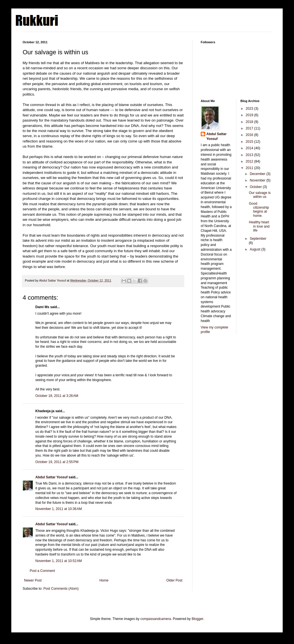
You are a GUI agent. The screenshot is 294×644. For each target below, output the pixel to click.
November (258, 180)
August (255, 249)
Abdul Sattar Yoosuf (51, 477)
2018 (250, 122)
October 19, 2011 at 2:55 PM (57, 462)
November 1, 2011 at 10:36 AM (59, 509)
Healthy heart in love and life (259, 226)
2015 (250, 142)
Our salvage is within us (260, 195)
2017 (250, 128)
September (258, 239)
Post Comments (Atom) (61, 589)
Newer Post (33, 580)
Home (104, 580)
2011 (250, 168)
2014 (250, 148)
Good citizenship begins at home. (259, 210)
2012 (250, 161)
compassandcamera (156, 619)
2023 (250, 109)
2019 (250, 115)
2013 (250, 155)
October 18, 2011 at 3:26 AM (57, 396)
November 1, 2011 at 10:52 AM (59, 561)
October (256, 187)
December (258, 174)
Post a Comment (42, 571)
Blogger (197, 619)
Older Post (174, 580)
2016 (250, 135)
